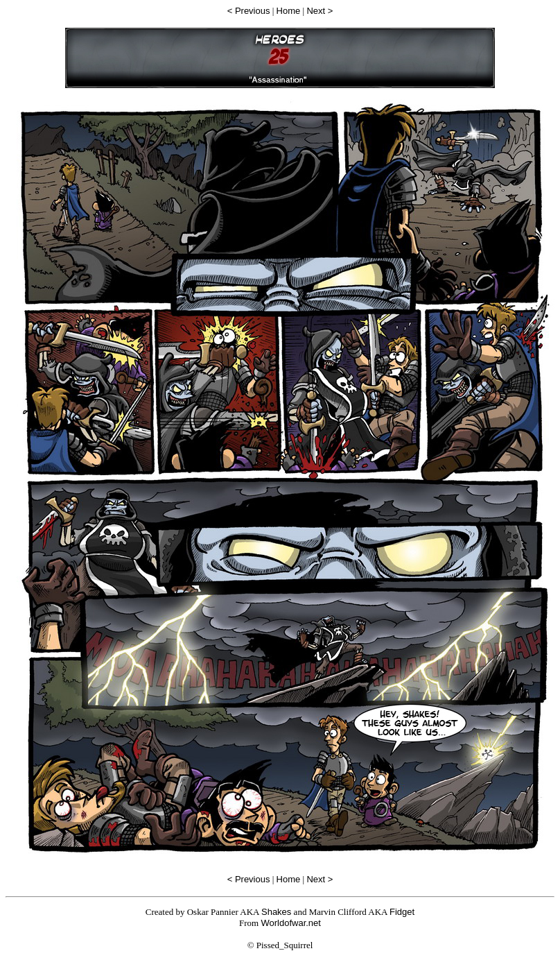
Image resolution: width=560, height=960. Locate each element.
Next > (320, 11)
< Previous (249, 11)
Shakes (276, 912)
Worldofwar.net (290, 923)
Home (289, 11)
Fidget (402, 912)
